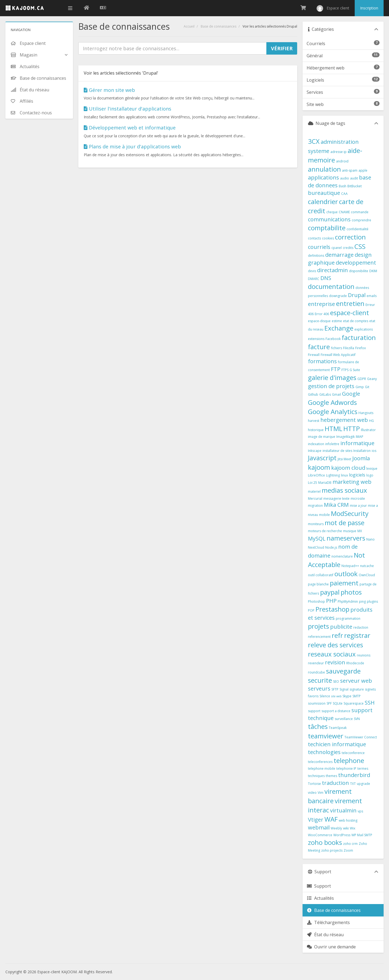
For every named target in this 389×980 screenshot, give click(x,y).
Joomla (361, 458)
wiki (346, 828)
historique (316, 430)
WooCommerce (320, 835)
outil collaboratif (321, 575)
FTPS (345, 370)
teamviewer (326, 736)
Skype (347, 696)
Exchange (339, 328)
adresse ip (338, 152)
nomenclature (342, 556)
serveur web (356, 681)
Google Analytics (333, 411)
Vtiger (316, 820)
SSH (370, 703)
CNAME (344, 212)
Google (351, 394)
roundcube (316, 672)
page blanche (318, 584)
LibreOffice (316, 475)
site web (336, 696)
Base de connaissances (219, 26)
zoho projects (332, 850)
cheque (332, 212)
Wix (353, 828)
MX (360, 531)
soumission (317, 703)
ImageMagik (346, 437)
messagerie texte (336, 499)
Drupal (357, 295)
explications (364, 329)
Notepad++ (350, 566)
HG (371, 421)
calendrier (323, 201)
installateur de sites (337, 451)
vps (360, 811)
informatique (357, 443)
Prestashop (332, 609)
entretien (350, 303)
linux (344, 475)
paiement (344, 583)
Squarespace (354, 703)
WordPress (342, 835)
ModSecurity (350, 513)
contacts (314, 238)
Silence (325, 696)
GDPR (362, 379)
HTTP (352, 429)
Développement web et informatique (130, 128)
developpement (356, 263)
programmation (348, 619)
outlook (346, 574)
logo (370, 475)
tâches (318, 726)
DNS (326, 278)
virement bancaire (330, 796)
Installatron (362, 451)
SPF (329, 703)
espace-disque (319, 321)
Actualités (320, 898)
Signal (344, 689)
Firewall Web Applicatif (338, 355)
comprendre (361, 220)
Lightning (333, 475)
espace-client (350, 313)
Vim (321, 793)
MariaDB (325, 483)
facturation (359, 337)
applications (323, 177)
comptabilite (327, 228)
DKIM (373, 271)
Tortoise (314, 784)
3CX (314, 141)
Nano (370, 539)
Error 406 (322, 314)
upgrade (363, 784)
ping (362, 601)
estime (337, 321)
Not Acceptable (336, 560)
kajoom (319, 467)
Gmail (336, 394)
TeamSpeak (338, 728)
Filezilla (349, 348)
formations (322, 361)
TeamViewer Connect (361, 737)
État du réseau (325, 935)
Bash (343, 186)
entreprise (321, 304)
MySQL (317, 539)
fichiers (336, 348)
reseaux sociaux (332, 654)
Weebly (336, 828)
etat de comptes (356, 321)
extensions (316, 339)
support (314, 711)
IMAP (360, 437)
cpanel (337, 248)
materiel (314, 491)
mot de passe (345, 523)
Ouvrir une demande (331, 947)
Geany (372, 379)
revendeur (316, 663)
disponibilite (359, 271)
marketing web (352, 482)
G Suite (355, 370)
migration (315, 506)
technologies (324, 752)
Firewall (314, 355)
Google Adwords (332, 402)
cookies (328, 238)
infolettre (332, 444)
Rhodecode (355, 663)
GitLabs (325, 394)
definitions (316, 256)
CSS (360, 246)
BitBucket (355, 186)
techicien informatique (337, 744)
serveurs (319, 689)
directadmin (333, 270)
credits (348, 248)
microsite (358, 499)
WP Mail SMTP (362, 835)
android (342, 161)
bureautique (324, 193)
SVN (357, 719)
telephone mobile (322, 769)
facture (319, 347)
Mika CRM (336, 505)
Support (319, 886)
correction (350, 237)
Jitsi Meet (344, 459)
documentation (331, 286)
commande (360, 212)
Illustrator (368, 430)
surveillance (344, 719)
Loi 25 (313, 483)
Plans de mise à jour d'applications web (132, 146)
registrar (357, 635)
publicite (341, 627)
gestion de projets (331, 386)
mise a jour (358, 506)
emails (372, 296)
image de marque (322, 437)
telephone (349, 760)
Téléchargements (328, 922)
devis (312, 271)
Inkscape (315, 451)
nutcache (367, 566)
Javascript (322, 458)
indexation (316, 444)
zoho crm (350, 844)
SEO (336, 681)
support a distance (336, 711)
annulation (324, 169)
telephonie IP (346, 769)
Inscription (369, 8)
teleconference (353, 753)
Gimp (360, 387)
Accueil (189, 26)
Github (313, 394)
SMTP (357, 696)
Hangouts (366, 413)
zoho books (325, 842)
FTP (336, 369)
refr (337, 635)
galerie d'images (332, 377)
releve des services (336, 645)
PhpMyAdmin (348, 601)
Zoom (348, 850)
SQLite (338, 703)
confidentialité (358, 229)
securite (320, 680)
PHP (331, 601)
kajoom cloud (348, 468)
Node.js (331, 547)
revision (335, 662)
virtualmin (343, 810)
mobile (324, 515)
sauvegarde (343, 671)
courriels (319, 247)
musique (350, 531)
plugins (372, 601)
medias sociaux (344, 490)
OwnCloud (367, 575)
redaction (361, 627)
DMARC (314, 279)
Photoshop (316, 601)
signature (357, 689)
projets (318, 626)
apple (363, 170)
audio (345, 178)
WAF (331, 819)
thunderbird (354, 775)
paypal (330, 592)
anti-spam (350, 170)
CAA (344, 194)
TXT (353, 784)
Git (367, 387)
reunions (364, 655)
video (312, 793)
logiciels (357, 475)
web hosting (348, 820)
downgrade (338, 296)
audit (354, 178)
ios (374, 451)
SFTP (335, 689)
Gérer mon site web (109, 90)
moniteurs (316, 524)
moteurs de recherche (325, 531)
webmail (319, 827)
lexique (372, 469)
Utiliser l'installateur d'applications (128, 109)
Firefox (361, 348)
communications (329, 219)
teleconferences (320, 762)
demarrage (339, 255)
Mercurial (315, 499)
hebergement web (344, 420)
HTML (333, 429)
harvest (314, 421)
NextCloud (316, 547)
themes (331, 776)
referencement (319, 637)
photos (351, 592)
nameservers (346, 538)
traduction (336, 783)
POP (311, 610)
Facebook (333, 339)
